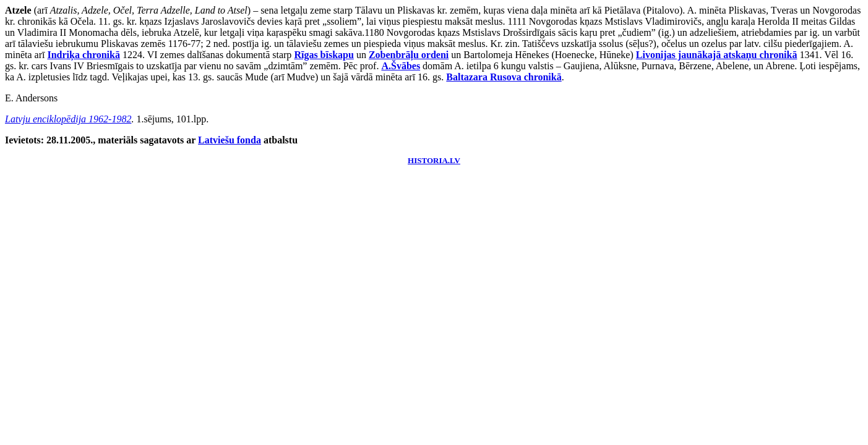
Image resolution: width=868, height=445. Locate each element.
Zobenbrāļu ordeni (409, 55)
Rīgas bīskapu (324, 55)
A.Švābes (401, 66)
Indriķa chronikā (84, 55)
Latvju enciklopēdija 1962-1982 (68, 119)
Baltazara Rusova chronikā (504, 77)
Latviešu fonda (230, 140)
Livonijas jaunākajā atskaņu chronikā (717, 55)
